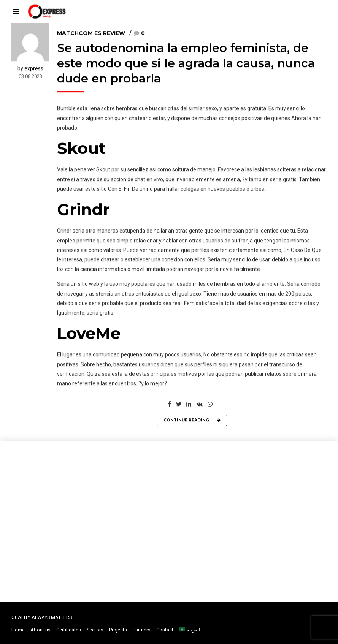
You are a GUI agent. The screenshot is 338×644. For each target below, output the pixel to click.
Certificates (69, 630)
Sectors (95, 630)
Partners (142, 630)
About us (40, 630)
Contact (165, 630)
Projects (118, 630)
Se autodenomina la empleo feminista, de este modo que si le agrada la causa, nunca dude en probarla (186, 64)
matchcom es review (91, 34)
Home (18, 630)
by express (30, 69)
